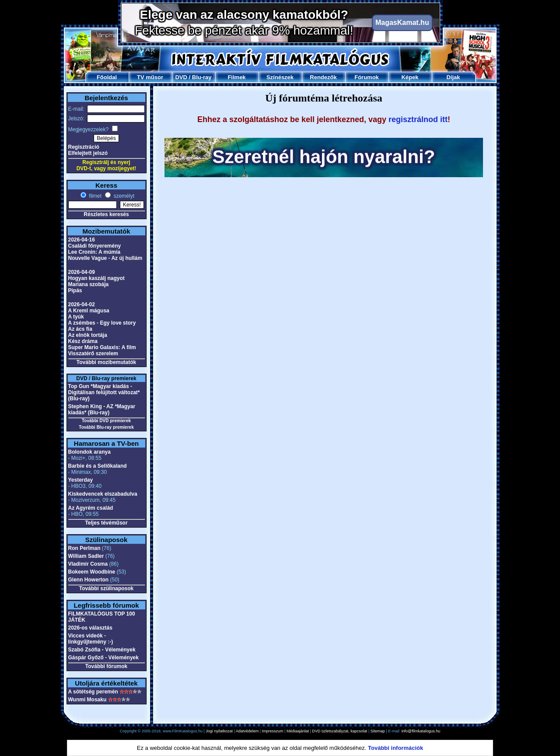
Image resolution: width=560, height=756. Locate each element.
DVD (181, 77)
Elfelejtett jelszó (88, 153)
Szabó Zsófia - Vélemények (102, 650)
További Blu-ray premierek (106, 427)
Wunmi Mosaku (87, 700)
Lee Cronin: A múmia (94, 252)
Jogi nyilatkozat (219, 731)
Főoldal (107, 77)
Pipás (75, 290)
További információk (395, 748)
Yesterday (81, 480)
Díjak (453, 77)
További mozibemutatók (106, 362)
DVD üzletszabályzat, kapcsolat (339, 731)
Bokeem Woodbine (92, 572)
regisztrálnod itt (418, 119)
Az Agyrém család (91, 508)
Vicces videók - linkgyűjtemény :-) (91, 639)
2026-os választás (90, 628)
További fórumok (106, 666)
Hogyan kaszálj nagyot (96, 278)
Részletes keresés (106, 214)
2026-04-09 (82, 272)
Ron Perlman (84, 548)
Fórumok (367, 77)
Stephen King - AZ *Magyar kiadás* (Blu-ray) (102, 409)
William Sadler (86, 556)
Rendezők (323, 77)
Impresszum (273, 731)
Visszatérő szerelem (93, 353)
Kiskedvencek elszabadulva (103, 494)
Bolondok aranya (89, 452)
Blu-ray (202, 77)
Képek (410, 77)
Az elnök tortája (88, 335)
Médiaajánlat (298, 731)
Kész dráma (83, 341)
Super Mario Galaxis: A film (102, 347)
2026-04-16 (82, 240)
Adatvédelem (247, 731)
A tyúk (76, 317)
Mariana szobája (89, 284)
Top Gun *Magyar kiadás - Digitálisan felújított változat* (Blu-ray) (104, 392)
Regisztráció (84, 147)
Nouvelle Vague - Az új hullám (105, 258)
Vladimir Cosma (88, 564)
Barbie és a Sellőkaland (98, 466)
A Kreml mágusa (89, 311)
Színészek (280, 77)
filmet (94, 196)
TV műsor (150, 77)
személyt (123, 196)
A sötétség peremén (93, 692)
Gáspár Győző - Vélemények (103, 658)
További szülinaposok (106, 588)
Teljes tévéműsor (106, 523)
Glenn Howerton (89, 580)
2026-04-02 (82, 304)
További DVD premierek (106, 421)
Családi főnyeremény (95, 246)
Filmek (236, 77)
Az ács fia (80, 329)
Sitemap (378, 731)
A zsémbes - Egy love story (102, 323)
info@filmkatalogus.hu (421, 731)
